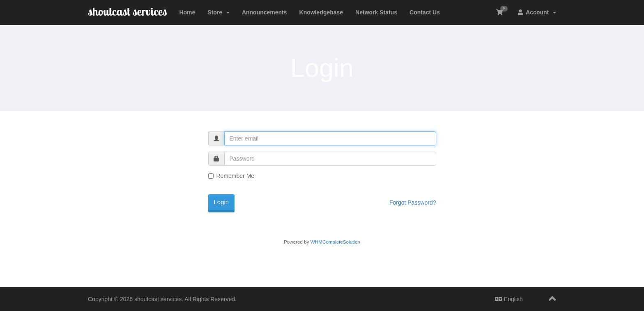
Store (218, 12)
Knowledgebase (321, 12)
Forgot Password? (413, 203)
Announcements (264, 12)
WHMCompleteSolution (335, 242)
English (509, 299)
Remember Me (231, 176)
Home (187, 12)
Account (537, 12)
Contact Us (425, 12)
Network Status (376, 12)
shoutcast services (127, 11)
